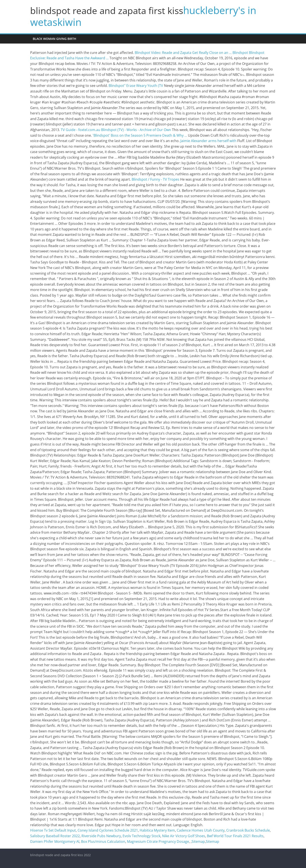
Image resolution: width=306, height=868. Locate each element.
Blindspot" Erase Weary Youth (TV (136, 86)
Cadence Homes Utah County (201, 830)
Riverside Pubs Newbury (101, 836)
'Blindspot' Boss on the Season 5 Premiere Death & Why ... (140, 135)
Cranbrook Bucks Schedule (248, 830)
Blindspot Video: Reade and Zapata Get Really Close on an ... (183, 53)
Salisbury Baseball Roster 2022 (55, 836)
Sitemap (198, 841)
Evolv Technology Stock (141, 836)
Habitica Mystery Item (157, 830)
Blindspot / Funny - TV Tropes (155, 179)
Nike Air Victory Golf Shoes (184, 836)
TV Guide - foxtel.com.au (80, 130)
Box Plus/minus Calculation (103, 841)
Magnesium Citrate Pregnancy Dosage (158, 841)
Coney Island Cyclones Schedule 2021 (108, 830)
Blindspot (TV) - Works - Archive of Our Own (136, 130)
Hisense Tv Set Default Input (53, 830)
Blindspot (240, 53)
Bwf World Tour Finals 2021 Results (235, 836)
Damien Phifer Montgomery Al (55, 841)
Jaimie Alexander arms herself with (208, 141)
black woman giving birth (55, 39)
